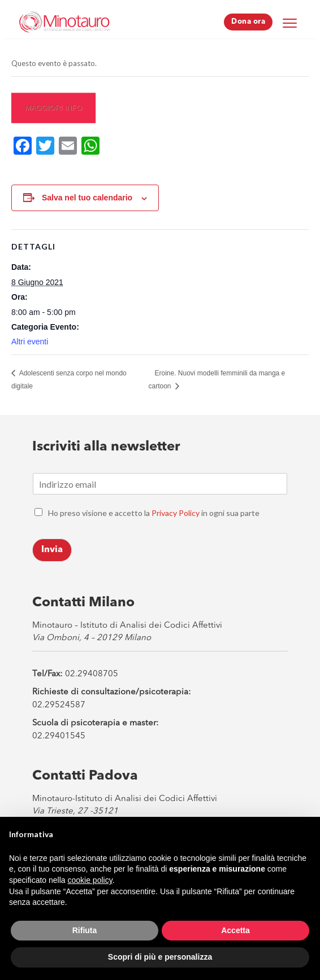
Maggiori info (53, 108)
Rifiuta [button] (85, 930)
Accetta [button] (235, 930)
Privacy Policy (176, 513)
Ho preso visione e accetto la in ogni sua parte (154, 513)
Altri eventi (30, 342)
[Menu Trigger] (289, 23)
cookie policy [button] (90, 880)
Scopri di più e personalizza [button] (160, 957)
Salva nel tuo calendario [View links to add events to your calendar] (87, 198)
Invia (52, 550)
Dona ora (248, 22)
